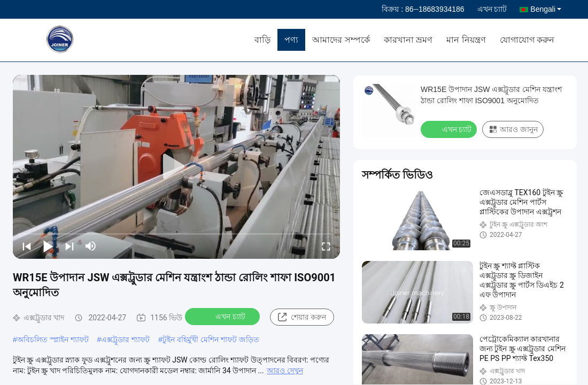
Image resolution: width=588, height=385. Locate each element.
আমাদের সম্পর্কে (341, 40)
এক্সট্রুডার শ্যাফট (125, 340)
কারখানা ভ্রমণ (408, 40)
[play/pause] (48, 246)
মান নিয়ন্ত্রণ (466, 40)
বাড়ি (262, 40)
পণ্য (291, 40)
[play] (176, 167)
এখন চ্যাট (492, 9)
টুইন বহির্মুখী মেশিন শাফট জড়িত (211, 340)
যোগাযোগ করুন (527, 40)
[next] (69, 246)
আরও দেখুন (285, 371)
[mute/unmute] (91, 246)
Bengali (546, 9)
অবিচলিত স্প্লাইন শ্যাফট (53, 340)
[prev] (27, 246)
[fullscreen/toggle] (326, 246)
